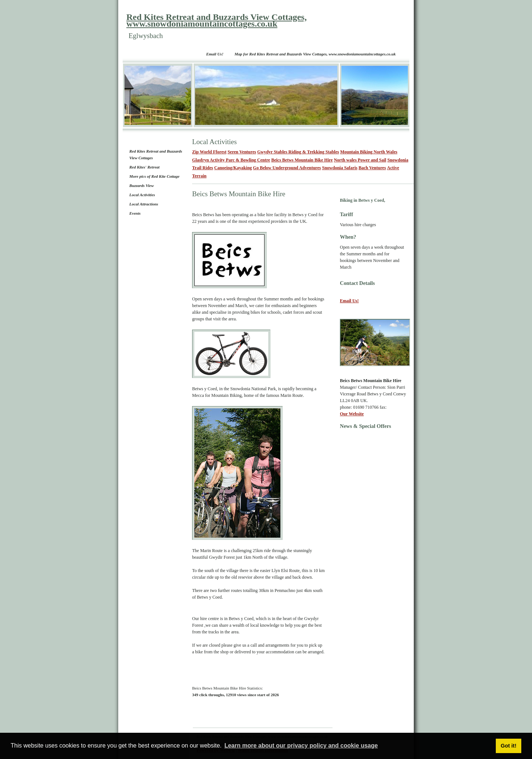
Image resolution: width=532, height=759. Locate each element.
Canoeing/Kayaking (233, 168)
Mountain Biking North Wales (369, 152)
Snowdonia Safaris (340, 168)
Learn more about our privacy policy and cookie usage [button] (301, 746)
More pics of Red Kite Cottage (154, 176)
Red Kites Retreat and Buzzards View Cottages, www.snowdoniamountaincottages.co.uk (216, 20)
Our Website (352, 414)
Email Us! (215, 54)
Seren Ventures (242, 152)
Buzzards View (141, 186)
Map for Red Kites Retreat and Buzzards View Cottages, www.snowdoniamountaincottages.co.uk (315, 54)
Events (135, 213)
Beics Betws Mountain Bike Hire (302, 160)
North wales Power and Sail (360, 160)
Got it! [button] (508, 746)
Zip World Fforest (209, 152)
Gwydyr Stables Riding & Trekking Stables (298, 152)
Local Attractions (144, 204)
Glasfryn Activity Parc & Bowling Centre (231, 160)
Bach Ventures (372, 168)
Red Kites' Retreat (144, 167)
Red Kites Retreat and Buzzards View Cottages (156, 154)
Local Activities (142, 195)
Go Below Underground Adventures (287, 168)
